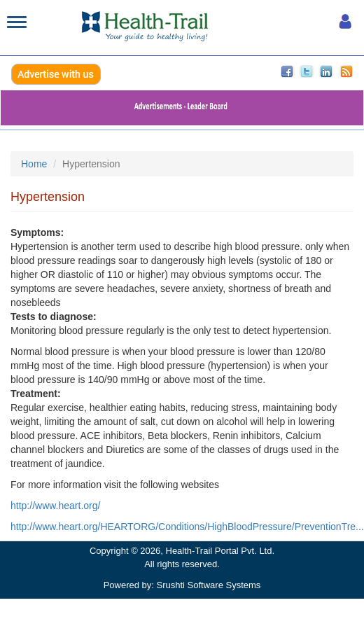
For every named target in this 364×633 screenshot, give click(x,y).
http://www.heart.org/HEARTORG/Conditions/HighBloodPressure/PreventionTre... (187, 527)
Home (34, 164)
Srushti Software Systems (209, 585)
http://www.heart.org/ (55, 506)
